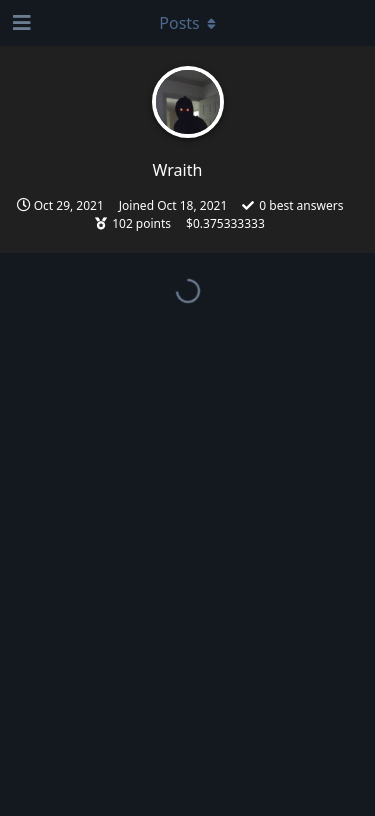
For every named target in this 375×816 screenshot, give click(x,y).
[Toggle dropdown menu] (188, 23)
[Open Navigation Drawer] (20, 23)
